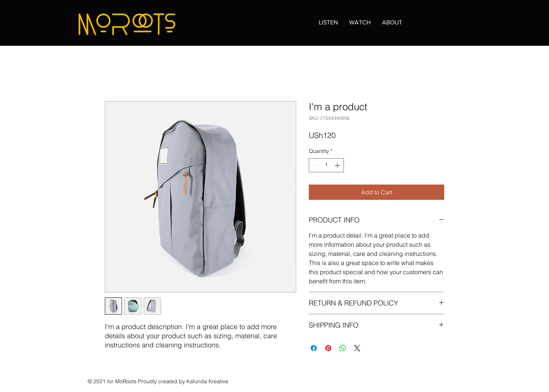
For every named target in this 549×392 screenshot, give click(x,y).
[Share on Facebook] (314, 348)
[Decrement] (315, 165)
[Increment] (338, 165)
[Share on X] (357, 348)
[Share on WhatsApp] (343, 348)
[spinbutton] (326, 165)
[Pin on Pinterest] (328, 348)
